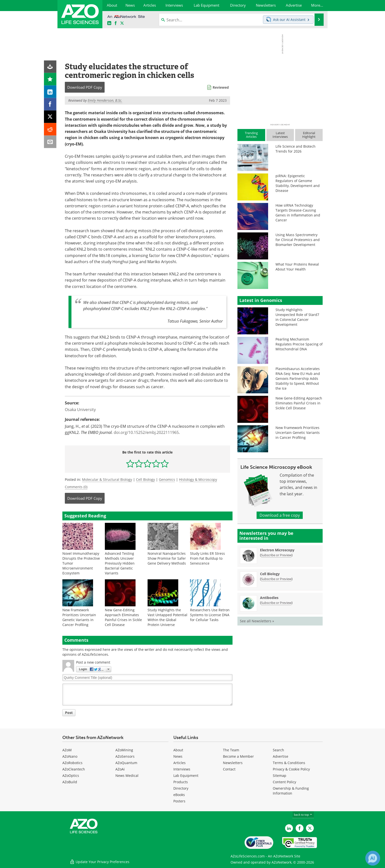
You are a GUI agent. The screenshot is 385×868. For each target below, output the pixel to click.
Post (69, 713)
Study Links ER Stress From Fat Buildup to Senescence (207, 558)
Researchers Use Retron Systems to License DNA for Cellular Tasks (210, 615)
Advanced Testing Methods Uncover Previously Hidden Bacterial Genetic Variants (120, 563)
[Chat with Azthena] (373, 858)
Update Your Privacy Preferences (100, 862)
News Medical (127, 776)
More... (317, 5)
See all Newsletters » (257, 621)
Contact (229, 769)
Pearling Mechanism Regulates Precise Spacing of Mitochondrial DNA (299, 344)
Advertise (281, 756)
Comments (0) (76, 487)
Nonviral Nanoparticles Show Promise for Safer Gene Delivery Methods (167, 558)
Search (278, 750)
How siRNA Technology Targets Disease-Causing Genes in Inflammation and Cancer (298, 213)
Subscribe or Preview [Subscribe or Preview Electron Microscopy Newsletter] (276, 555)
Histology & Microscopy (198, 479)
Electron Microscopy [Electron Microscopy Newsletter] (277, 550)
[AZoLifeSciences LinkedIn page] (109, 23)
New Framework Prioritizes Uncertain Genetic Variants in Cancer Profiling (79, 617)
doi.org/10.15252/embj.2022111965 (146, 432)
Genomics (167, 479)
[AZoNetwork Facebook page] (116, 23)
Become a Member (238, 756)
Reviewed (221, 87)
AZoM (67, 750)
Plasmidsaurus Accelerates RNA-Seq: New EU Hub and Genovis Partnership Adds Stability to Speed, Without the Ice (298, 378)
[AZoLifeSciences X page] (122, 23)
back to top (303, 815)
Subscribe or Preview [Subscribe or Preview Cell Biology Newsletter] (276, 579)
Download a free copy (280, 515)
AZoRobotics (72, 763)
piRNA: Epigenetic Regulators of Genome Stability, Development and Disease (298, 183)
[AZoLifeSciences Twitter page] (310, 828)
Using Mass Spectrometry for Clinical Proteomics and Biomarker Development (298, 240)
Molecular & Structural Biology (107, 479)
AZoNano (70, 756)
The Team (231, 750)
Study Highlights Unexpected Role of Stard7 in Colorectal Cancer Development (297, 317)
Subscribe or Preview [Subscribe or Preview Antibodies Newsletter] (276, 603)
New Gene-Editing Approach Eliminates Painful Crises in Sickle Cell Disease (123, 617)
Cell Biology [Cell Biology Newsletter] (270, 574)
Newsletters (233, 763)
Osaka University (80, 410)
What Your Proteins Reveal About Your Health (297, 267)
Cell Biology (145, 479)
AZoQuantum (126, 763)
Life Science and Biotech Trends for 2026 (296, 149)
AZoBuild (70, 782)
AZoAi (120, 769)
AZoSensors (125, 756)
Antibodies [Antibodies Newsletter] (269, 598)
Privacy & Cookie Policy (291, 769)
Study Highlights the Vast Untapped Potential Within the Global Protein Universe (167, 617)
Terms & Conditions (289, 763)
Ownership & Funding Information (291, 791)
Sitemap (280, 776)
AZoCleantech (74, 769)
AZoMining (124, 750)
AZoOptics (71, 776)
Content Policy (284, 782)
